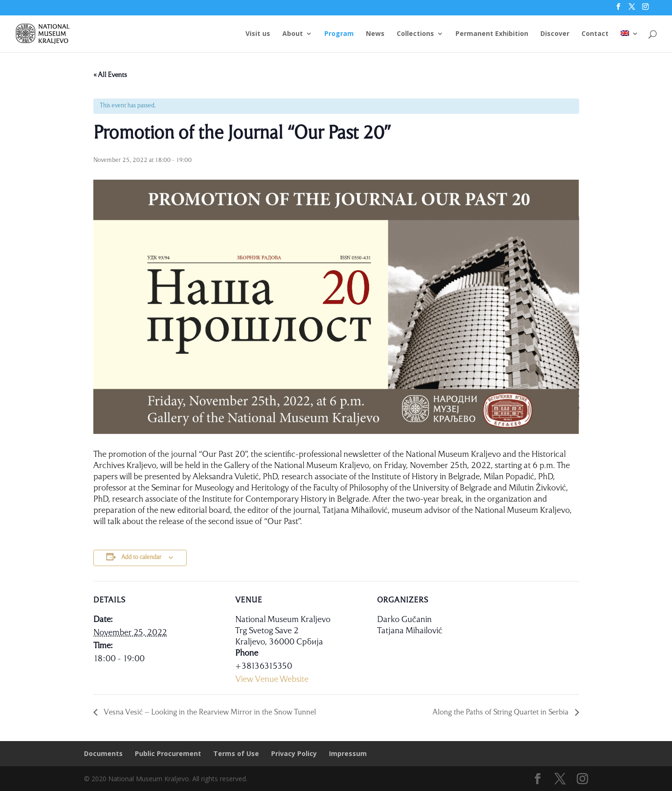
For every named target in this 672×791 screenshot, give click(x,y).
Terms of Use (236, 753)
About (293, 35)
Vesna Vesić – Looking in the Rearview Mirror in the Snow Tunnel (209, 713)
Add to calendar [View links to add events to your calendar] (141, 557)
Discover (555, 35)
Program (339, 35)
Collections (415, 35)
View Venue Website (272, 679)
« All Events (110, 75)
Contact (595, 35)
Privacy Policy (294, 753)
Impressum (348, 753)
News (375, 35)
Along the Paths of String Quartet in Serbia (501, 713)
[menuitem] (630, 42)
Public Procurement (168, 753)
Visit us (258, 35)
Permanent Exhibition (492, 35)
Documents (103, 753)
